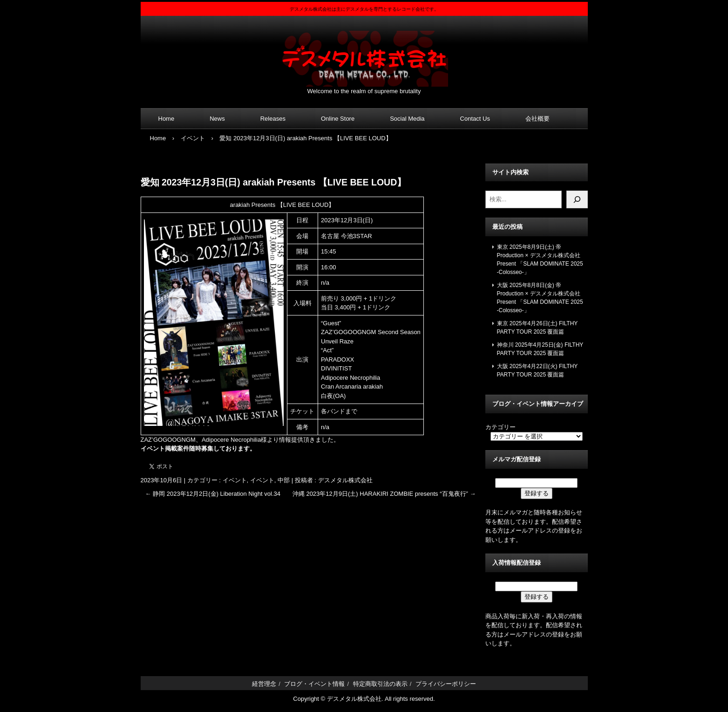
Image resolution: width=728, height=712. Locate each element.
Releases (273, 119)
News (217, 119)
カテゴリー (500, 427)
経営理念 (264, 684)
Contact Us (475, 119)
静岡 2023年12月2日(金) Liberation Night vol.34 (213, 494)
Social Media (407, 119)
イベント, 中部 (270, 480)
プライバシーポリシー (446, 684)
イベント (235, 480)
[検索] (577, 199)
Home (167, 119)
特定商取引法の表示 (380, 684)
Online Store (338, 119)
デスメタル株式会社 (364, 53)
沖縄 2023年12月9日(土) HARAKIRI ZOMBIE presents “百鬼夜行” (384, 494)
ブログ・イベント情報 (314, 684)
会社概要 (537, 119)
